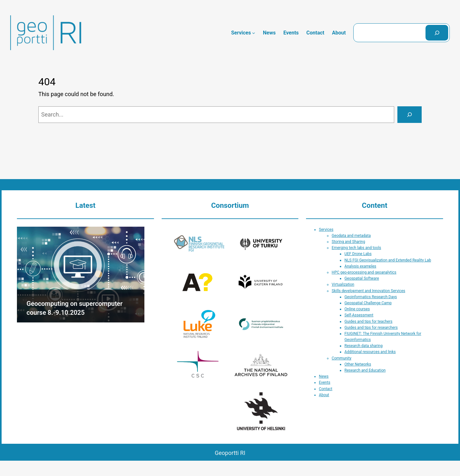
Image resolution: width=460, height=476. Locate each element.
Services (326, 230)
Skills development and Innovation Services (368, 291)
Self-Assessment (359, 315)
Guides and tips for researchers (371, 328)
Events (325, 382)
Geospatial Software (362, 278)
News (324, 376)
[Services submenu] (254, 33)
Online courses (357, 309)
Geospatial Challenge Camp (368, 303)
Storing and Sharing (348, 242)
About (324, 395)
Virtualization (343, 284)
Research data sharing (363, 346)
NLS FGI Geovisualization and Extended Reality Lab (388, 260)
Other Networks (358, 364)
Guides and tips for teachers (368, 321)
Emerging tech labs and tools (356, 248)
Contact (326, 389)
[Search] (437, 33)
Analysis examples (360, 266)
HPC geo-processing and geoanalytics (364, 272)
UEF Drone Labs (358, 254)
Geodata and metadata (351, 236)
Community (341, 358)
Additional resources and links (370, 352)
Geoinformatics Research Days (371, 297)
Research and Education (365, 370)
